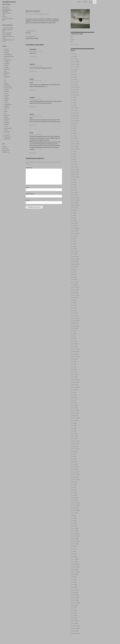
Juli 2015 (73, 362)
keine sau (44, 32)
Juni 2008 (73, 580)
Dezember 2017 (74, 287)
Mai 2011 (73, 490)
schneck (37, 14)
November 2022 (74, 144)
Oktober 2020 (74, 203)
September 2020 (74, 205)
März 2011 (73, 495)
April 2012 (73, 462)
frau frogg (4, 40)
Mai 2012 (73, 459)
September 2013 (74, 418)
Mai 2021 (73, 185)
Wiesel (6, 130)
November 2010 (74, 505)
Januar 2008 (73, 592)
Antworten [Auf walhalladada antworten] (34, 57)
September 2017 (74, 295)
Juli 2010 (73, 516)
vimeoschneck (7, 139)
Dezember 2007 (74, 595)
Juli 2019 (73, 239)
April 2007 (73, 616)
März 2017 (73, 310)
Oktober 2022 (74, 146)
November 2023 (74, 115)
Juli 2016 (73, 331)
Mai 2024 (73, 103)
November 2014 (74, 382)
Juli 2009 (73, 546)
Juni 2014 (73, 395)
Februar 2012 (74, 467)
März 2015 (73, 372)
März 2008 (73, 587)
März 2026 (73, 57)
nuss (5, 113)
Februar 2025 (74, 82)
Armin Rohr (7, 51)
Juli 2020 (73, 210)
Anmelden (4, 147)
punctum (6, 117)
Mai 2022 (73, 156)
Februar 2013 (74, 436)
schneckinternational (9, 2)
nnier (5, 110)
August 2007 (73, 605)
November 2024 (74, 90)
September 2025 (74, 67)
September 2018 (74, 264)
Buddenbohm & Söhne (9, 56)
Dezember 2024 (74, 87)
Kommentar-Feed (6, 150)
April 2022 (73, 159)
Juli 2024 (73, 97)
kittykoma (6, 84)
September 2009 (74, 541)
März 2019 (73, 249)
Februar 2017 (74, 313)
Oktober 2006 (74, 631)
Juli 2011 (73, 485)
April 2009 (73, 554)
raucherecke (7, 119)
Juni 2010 (73, 518)
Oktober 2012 (74, 446)
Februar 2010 (74, 528)
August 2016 (73, 328)
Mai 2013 (73, 428)
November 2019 (74, 228)
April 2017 (73, 308)
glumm (6, 75)
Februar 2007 (74, 621)
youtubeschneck (8, 137)
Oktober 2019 (74, 231)
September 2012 (74, 449)
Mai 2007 (73, 613)
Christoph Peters (8, 60)
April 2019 (73, 246)
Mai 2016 (73, 336)
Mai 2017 (73, 305)
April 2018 (73, 277)
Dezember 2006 (74, 626)
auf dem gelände (8, 55)
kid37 (6, 82)
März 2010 (73, 526)
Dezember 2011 (74, 472)
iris (5, 78)
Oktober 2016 (74, 323)
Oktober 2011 (74, 477)
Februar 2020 (74, 223)
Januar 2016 (73, 346)
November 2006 (74, 628)
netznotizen (7, 106)
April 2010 (73, 523)
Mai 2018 (73, 274)
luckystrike (7, 91)
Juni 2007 (73, 610)
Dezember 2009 (74, 533)
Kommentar (29, 168)
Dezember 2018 (74, 256)
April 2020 (73, 218)
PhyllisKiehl (7, 115)
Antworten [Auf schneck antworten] (34, 90)
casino (6, 58)
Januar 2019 (73, 254)
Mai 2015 (73, 367)
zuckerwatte (7, 132)
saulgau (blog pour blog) (44, 37)
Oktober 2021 (74, 174)
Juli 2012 (73, 454)
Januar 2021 (73, 195)
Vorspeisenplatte (8, 128)
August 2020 (73, 208)
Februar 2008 (74, 590)
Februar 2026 (74, 59)
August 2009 (73, 544)
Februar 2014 (74, 405)
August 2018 (73, 267)
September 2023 (74, 121)
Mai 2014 (73, 398)
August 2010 (73, 513)
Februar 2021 (74, 192)
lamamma (6, 90)
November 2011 (74, 474)
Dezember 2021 (74, 169)
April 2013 (73, 431)
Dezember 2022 (74, 141)
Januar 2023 (73, 139)
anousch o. (7, 49)
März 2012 (73, 464)
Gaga (5, 71)
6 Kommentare (45, 14)
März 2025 (73, 80)
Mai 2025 (73, 74)
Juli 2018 (73, 269)
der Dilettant (7, 64)
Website (28, 200)
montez (6, 102)
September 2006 (74, 633)
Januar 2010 (73, 531)
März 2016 (73, 341)
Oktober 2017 (74, 292)
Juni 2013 (73, 426)
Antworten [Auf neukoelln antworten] (34, 72)
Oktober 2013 (74, 416)
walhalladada (33, 49)
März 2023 (73, 136)
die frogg (6, 67)
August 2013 (73, 421)
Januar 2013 (73, 439)
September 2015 (74, 357)
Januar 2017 (73, 315)
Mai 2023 (73, 131)
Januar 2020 (73, 226)
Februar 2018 (74, 282)
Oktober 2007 (74, 600)
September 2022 (74, 149)
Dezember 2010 (74, 503)
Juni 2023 (73, 128)
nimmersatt (7, 108)
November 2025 (74, 64)
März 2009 (73, 557)
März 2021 (73, 190)
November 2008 (74, 567)
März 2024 (73, 105)
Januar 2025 (73, 85)
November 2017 (74, 290)
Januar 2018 (73, 285)
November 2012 (74, 444)
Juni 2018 (73, 272)
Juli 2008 (73, 577)
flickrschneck (7, 135)
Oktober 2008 (74, 569)
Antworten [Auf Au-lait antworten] (34, 153)
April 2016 (73, 339)
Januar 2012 (73, 469)
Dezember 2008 (74, 564)
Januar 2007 (73, 623)
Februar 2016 (74, 344)
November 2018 (74, 259)
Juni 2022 (73, 154)
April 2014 (73, 400)
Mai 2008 (73, 582)
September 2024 (74, 95)
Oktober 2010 (74, 508)
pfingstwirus (73, 39)
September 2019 (74, 233)
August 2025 (73, 69)
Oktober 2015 (74, 354)
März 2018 (73, 280)
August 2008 (73, 575)
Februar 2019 (74, 251)
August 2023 (73, 123)
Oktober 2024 (74, 92)
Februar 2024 (74, 108)
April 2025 (73, 77)
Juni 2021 (73, 182)
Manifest (85, 2)
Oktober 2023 (74, 118)
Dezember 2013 (74, 410)
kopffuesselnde (8, 86)
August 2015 (73, 359)
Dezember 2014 (74, 380)
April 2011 (73, 492)
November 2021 (74, 172)
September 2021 (74, 177)
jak (5, 80)
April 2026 (73, 54)
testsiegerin (7, 123)
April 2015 (73, 369)
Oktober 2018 (74, 262)
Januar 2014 (73, 408)
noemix (6, 112)
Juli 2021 (73, 180)
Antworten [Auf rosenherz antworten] (34, 107)
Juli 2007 (73, 608)
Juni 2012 (73, 457)
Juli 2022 (73, 151)
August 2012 (73, 451)
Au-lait (31, 133)
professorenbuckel (75, 44)
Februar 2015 (74, 374)
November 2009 (74, 536)
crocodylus (7, 62)
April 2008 (73, 585)
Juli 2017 (73, 300)
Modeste (6, 101)
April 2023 (73, 133)
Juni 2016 (73, 333)
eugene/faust (7, 69)
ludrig (3, 15)
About (80, 2)
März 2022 (73, 162)
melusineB (7, 95)
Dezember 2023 (74, 113)
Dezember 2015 (74, 349)
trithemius (7, 124)
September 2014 (74, 387)
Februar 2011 (74, 498)
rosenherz (32, 97)
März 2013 (73, 433)
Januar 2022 (73, 167)
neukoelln (32, 64)
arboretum (7, 53)
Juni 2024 (73, 100)
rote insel (6, 121)
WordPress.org (5, 152)
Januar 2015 (73, 377)
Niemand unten (6, 7)
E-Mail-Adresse (30, 194)
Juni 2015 (73, 364)
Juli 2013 (73, 423)
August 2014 (73, 390)
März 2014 (73, 403)
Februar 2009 (74, 559)
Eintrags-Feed (5, 148)
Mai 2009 (73, 551)
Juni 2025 (73, 72)
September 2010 (74, 510)
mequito (6, 97)
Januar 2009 (73, 562)
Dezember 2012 (74, 441)
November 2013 (74, 413)
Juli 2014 (73, 392)
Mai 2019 (73, 244)
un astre (6, 126)
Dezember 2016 (74, 318)
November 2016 (74, 321)
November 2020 (74, 200)
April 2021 (73, 187)
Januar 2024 (73, 110)
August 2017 (73, 298)
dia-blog (6, 66)
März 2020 (73, 221)
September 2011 (74, 480)
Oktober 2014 (74, 385)
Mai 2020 (73, 215)
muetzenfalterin (8, 104)
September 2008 (74, 572)
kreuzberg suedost (8, 88)
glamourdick (7, 73)
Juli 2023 (73, 126)
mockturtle (7, 99)
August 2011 (73, 482)
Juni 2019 (73, 241)
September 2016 (74, 326)
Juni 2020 (73, 213)
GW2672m (5, 17)
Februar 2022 (74, 164)
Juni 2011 (73, 487)
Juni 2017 (73, 303)
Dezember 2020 (74, 198)
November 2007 (74, 598)
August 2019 (73, 236)
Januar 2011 (73, 500)
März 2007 (73, 618)
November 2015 (74, 351)
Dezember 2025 (74, 62)
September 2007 (74, 603)
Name (28, 187)
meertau (6, 93)
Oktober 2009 (74, 539)
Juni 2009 (73, 549)
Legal (90, 2)
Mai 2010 (73, 521)
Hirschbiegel (7, 77)
